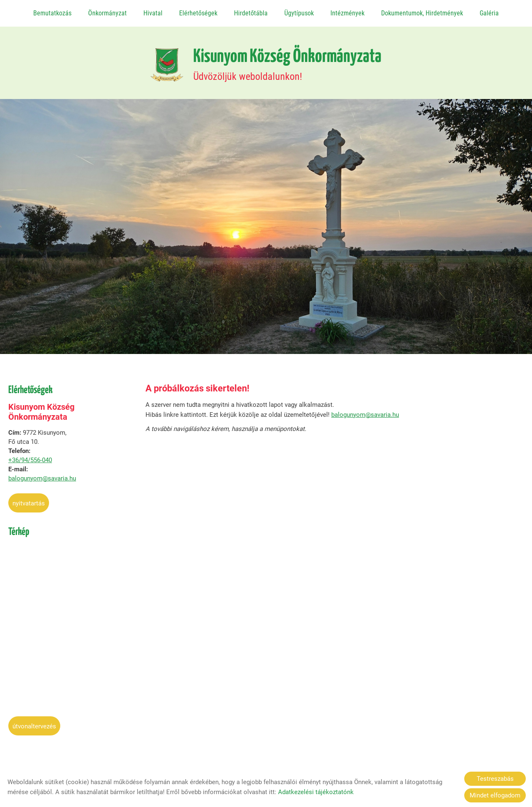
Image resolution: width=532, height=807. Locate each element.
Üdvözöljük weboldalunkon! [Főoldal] (287, 61)
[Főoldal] (167, 61)
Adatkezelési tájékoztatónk (316, 792)
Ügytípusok (299, 13)
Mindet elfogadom (495, 795)
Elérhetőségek (198, 13)
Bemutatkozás (52, 13)
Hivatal (153, 13)
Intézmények (347, 13)
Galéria (489, 13)
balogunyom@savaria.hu (42, 474)
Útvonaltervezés (34, 722)
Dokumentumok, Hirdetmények (422, 13)
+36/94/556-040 (30, 456)
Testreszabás (495, 779)
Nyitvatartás (29, 499)
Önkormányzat (107, 13)
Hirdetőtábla (251, 13)
